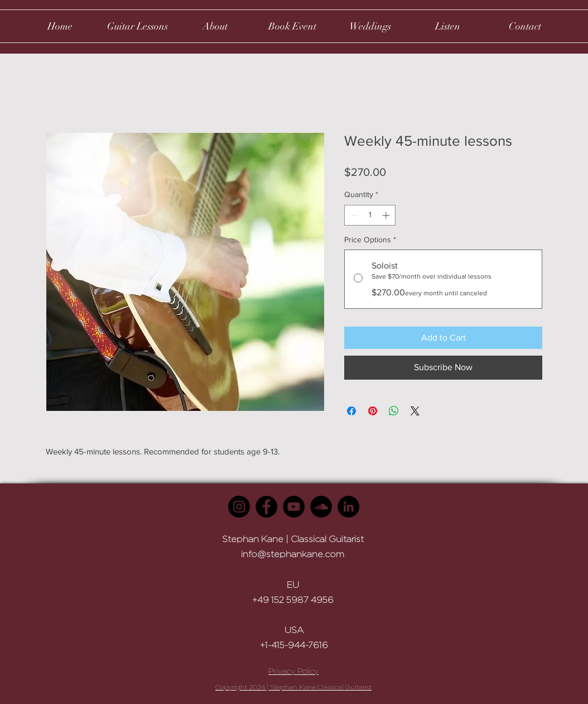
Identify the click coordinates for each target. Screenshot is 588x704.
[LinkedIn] (348, 507)
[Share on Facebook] (351, 411)
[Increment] (387, 215)
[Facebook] (266, 507)
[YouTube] (294, 507)
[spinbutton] (370, 215)
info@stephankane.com (293, 554)
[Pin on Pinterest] (373, 411)
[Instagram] (239, 507)
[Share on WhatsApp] (394, 411)
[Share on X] (415, 411)
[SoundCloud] (321, 507)
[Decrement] (353, 215)
